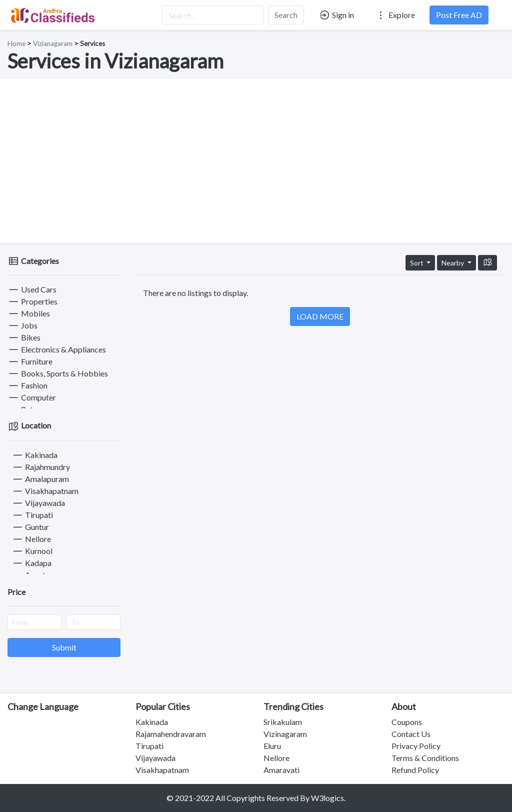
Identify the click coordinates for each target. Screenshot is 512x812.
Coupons (407, 722)
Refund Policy (415, 770)
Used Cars (32, 289)
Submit (64, 647)
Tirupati (32, 515)
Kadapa (31, 563)
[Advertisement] (256, 161)
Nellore (31, 539)
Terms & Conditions (425, 758)
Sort (417, 263)
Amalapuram (40, 479)
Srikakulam (283, 722)
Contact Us (411, 734)
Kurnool (32, 551)
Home (16, 43)
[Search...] (213, 15)
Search (286, 15)
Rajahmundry (41, 467)
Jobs (22, 325)
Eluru (272, 746)
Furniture (30, 361)
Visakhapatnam (45, 491)
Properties (32, 301)
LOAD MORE (320, 316)
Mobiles (29, 313)
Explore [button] (395, 15)
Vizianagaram (53, 43)
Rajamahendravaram (171, 734)
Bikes (24, 337)
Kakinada (34, 455)
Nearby (453, 263)
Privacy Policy (416, 746)
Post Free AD (459, 15)
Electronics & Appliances (57, 349)
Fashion (27, 385)
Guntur (30, 527)
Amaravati (281, 770)
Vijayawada (38, 503)
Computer (32, 397)
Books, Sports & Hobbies (58, 373)
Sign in (336, 15)
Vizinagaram (285, 734)
